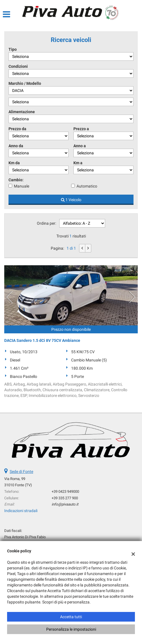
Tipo (13, 49)
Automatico (87, 186)
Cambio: (16, 180)
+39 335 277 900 (65, 498)
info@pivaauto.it (65, 504)
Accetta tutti (71, 617)
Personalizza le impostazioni (71, 629)
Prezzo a (81, 129)
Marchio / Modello (25, 83)
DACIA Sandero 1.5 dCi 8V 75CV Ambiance (42, 340)
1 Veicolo (71, 200)
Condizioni (18, 66)
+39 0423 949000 (65, 492)
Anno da (16, 146)
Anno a (80, 146)
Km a (78, 163)
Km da (14, 163)
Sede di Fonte (21, 472)
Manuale (22, 186)
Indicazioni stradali (21, 511)
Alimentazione (22, 112)
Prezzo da (17, 129)
